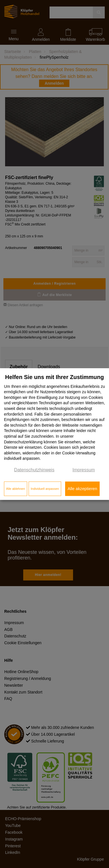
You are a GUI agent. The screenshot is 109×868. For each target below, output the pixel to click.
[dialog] (54, 434)
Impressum (84, 470)
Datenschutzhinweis (34, 470)
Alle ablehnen (16, 489)
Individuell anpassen (45, 489)
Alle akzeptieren (82, 489)
